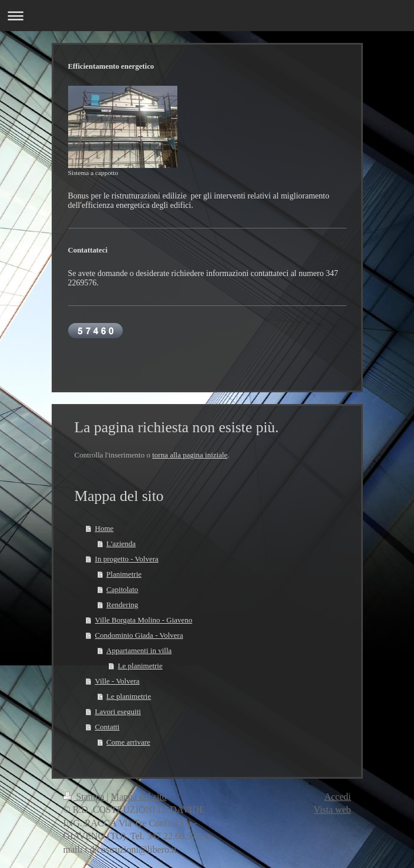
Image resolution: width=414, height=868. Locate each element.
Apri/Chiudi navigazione (207, 16)
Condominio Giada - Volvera (139, 635)
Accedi (337, 797)
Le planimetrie (140, 666)
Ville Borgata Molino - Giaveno (144, 620)
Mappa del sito (139, 797)
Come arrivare (128, 742)
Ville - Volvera (117, 681)
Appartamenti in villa (139, 650)
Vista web (332, 810)
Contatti (107, 727)
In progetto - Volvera (127, 559)
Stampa (85, 797)
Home (105, 528)
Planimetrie (124, 574)
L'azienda (121, 544)
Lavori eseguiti (118, 711)
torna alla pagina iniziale (190, 455)
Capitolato (122, 589)
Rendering (122, 605)
